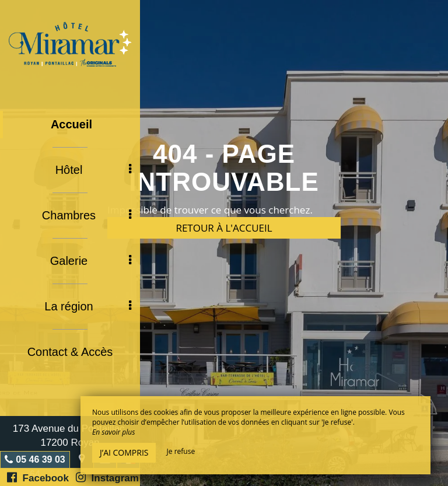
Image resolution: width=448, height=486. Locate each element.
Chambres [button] (87, 215)
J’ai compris (124, 452)
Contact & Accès (70, 352)
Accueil (71, 124)
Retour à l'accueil (224, 228)
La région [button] (88, 306)
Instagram (107, 478)
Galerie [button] (91, 261)
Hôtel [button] (93, 170)
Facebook (38, 478)
